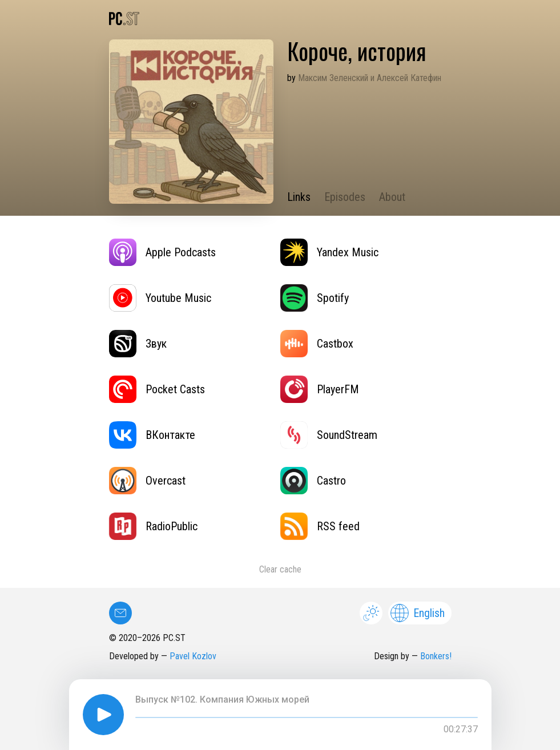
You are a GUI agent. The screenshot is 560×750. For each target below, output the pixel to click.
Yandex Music (329, 252)
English (418, 613)
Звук (138, 344)
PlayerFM (320, 389)
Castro (313, 481)
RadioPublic (153, 526)
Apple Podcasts (162, 252)
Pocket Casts (157, 389)
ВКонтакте (152, 435)
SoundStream (329, 435)
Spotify (315, 298)
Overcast (147, 481)
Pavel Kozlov (193, 656)
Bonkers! (436, 656)
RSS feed (320, 526)
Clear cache (280, 569)
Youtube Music (160, 298)
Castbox (317, 344)
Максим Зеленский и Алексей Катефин (370, 78)
